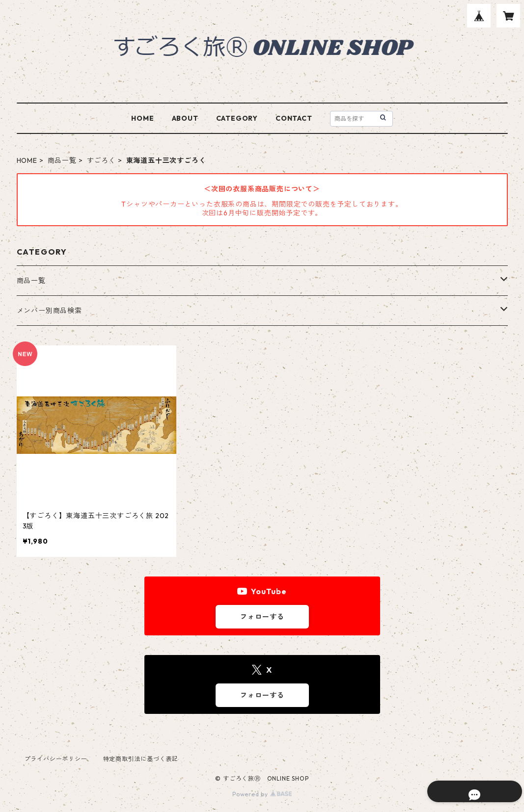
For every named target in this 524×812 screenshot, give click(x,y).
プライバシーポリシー (56, 759)
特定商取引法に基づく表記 (141, 759)
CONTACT (294, 118)
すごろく (101, 160)
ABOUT (185, 118)
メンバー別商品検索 (49, 311)
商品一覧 (62, 160)
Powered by (262, 794)
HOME (142, 118)
